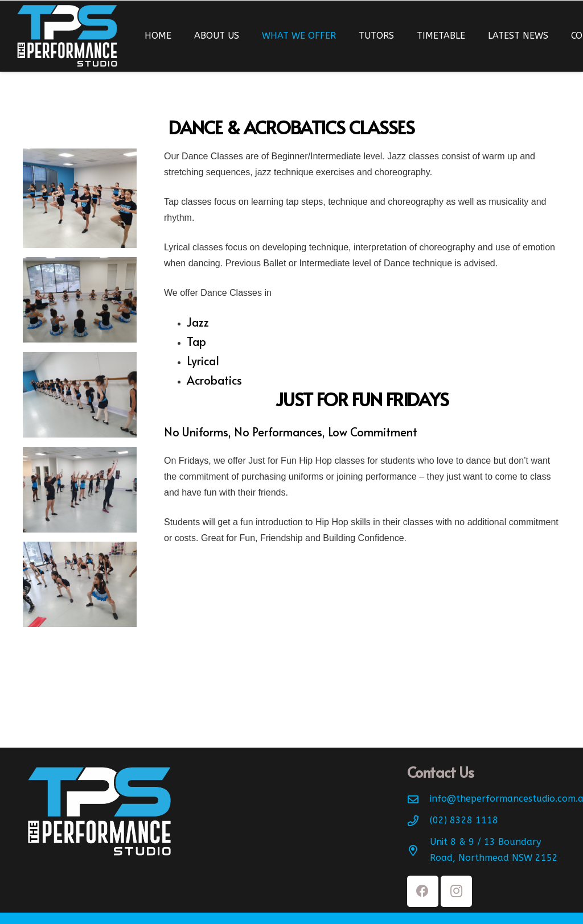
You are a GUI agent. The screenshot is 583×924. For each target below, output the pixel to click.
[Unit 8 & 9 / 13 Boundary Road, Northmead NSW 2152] (418, 850)
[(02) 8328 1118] (418, 821)
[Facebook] (423, 891)
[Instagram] (456, 891)
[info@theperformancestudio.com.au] (418, 799)
